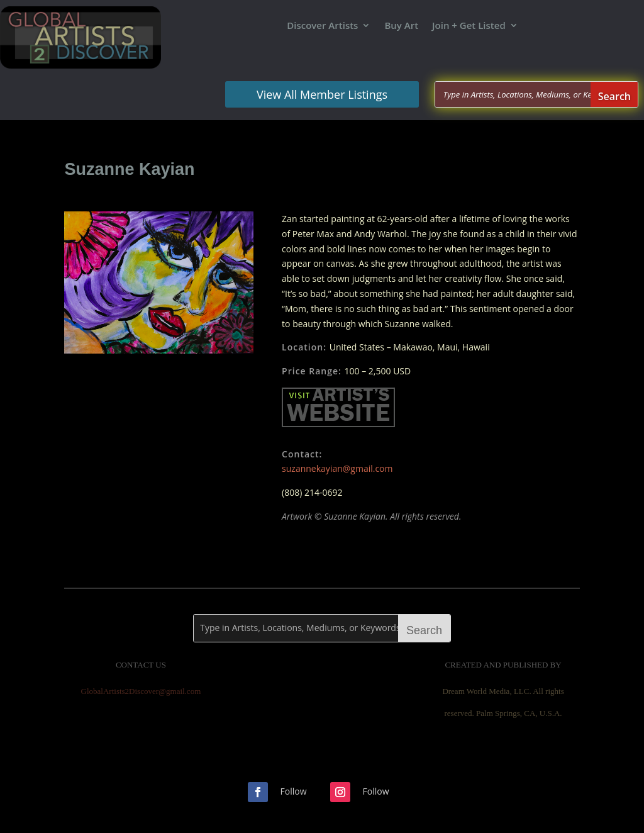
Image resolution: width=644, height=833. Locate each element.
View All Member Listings (322, 94)
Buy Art (401, 26)
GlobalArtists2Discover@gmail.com (141, 691)
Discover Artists (322, 26)
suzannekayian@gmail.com (337, 468)
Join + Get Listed (469, 26)
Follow (294, 791)
